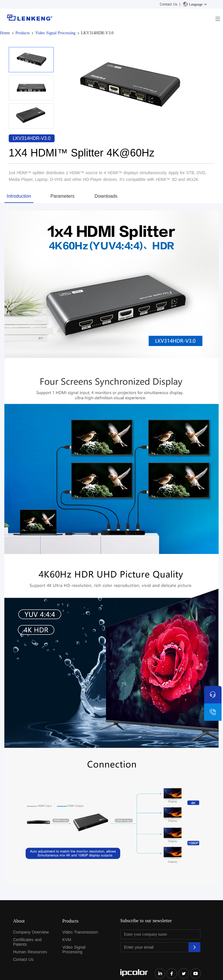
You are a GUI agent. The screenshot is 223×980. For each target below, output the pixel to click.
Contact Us (168, 4)
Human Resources (30, 952)
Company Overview (31, 932)
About (19, 921)
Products (23, 33)
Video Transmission (80, 932)
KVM (67, 940)
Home (5, 33)
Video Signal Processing (55, 33)
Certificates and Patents (27, 942)
